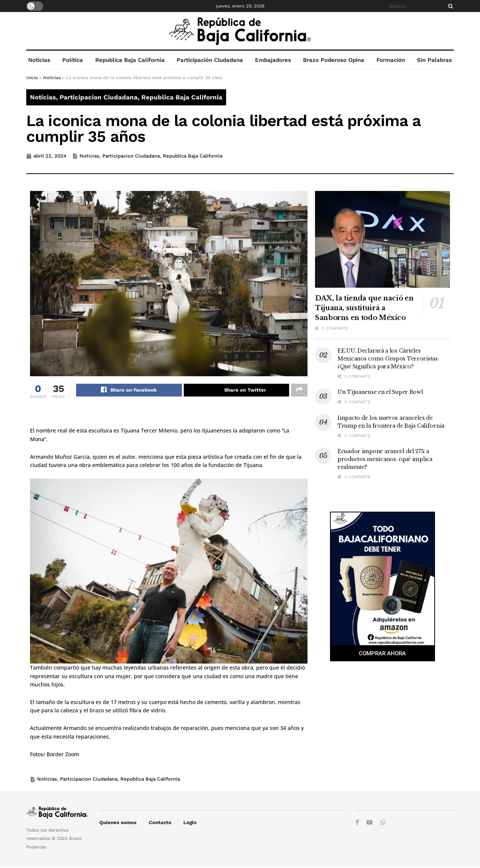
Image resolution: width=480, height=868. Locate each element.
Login (190, 824)
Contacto (160, 824)
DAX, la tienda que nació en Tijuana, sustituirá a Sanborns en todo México (364, 308)
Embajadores (273, 60)
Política (73, 60)
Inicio (32, 78)
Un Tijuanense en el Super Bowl (380, 392)
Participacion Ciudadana (99, 97)
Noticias (39, 60)
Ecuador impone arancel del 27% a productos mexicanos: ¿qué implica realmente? (385, 459)
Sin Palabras (434, 60)
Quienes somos (118, 824)
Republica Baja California (130, 60)
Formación (391, 60)
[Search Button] (449, 6)
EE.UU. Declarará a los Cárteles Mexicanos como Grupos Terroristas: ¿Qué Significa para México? (388, 359)
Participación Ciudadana (210, 60)
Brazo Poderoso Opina (334, 60)
